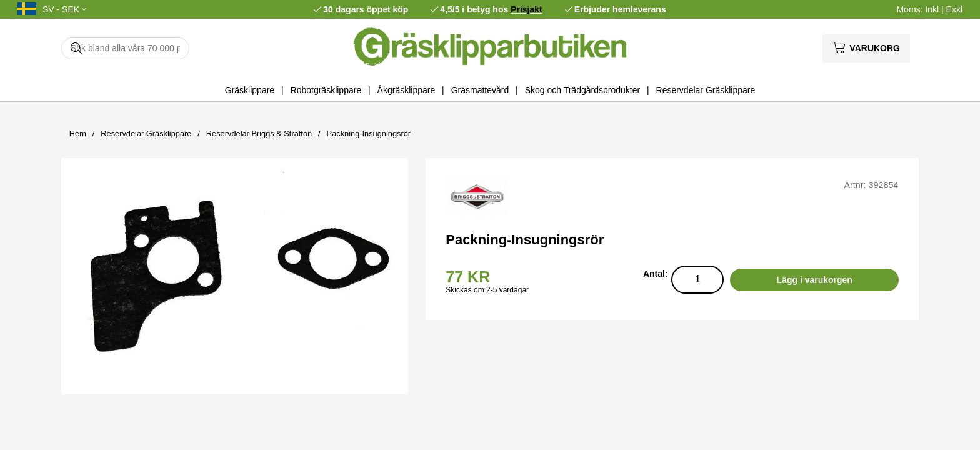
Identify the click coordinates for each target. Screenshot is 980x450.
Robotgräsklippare (326, 90)
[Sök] (125, 48)
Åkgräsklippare (407, 90)
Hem (78, 133)
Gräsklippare (250, 90)
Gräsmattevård (480, 90)
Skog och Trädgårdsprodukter (582, 90)
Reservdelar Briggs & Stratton (259, 133)
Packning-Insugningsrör (369, 133)
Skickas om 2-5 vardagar (487, 290)
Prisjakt (527, 9)
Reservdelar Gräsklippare (706, 90)
